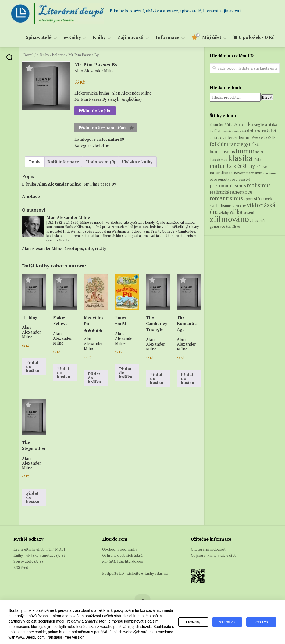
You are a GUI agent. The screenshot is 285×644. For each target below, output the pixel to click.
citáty (101, 248)
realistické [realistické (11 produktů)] (219, 192)
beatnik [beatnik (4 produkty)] (227, 131)
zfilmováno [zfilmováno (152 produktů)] (229, 219)
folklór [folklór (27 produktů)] (218, 144)
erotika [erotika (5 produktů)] (215, 138)
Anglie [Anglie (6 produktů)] (259, 125)
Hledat (267, 97)
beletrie (59, 55)
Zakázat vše (227, 622)
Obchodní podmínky (120, 549)
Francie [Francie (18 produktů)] (235, 144)
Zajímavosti (131, 37)
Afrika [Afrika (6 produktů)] (229, 125)
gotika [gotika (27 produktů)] (252, 144)
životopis (74, 248)
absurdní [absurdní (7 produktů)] (217, 125)
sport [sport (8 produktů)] (248, 199)
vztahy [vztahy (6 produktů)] (224, 213)
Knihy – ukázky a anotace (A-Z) (39, 555)
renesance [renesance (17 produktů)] (241, 192)
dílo (89, 248)
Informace (168, 37)
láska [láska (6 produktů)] (258, 160)
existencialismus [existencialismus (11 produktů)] (236, 138)
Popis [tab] (35, 162)
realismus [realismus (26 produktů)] (259, 185)
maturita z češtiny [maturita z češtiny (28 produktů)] (232, 166)
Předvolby (193, 622)
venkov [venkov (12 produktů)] (239, 206)
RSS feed (21, 567)
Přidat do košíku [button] (33, 366)
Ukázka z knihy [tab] (137, 162)
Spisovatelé (39, 37)
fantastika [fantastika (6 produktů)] (260, 138)
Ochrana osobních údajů (122, 555)
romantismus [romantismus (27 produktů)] (226, 198)
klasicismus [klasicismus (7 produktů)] (218, 160)
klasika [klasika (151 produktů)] (240, 158)
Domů (28, 55)
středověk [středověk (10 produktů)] (263, 198)
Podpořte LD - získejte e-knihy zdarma (135, 573)
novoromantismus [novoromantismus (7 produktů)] (248, 173)
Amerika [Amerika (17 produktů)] (244, 124)
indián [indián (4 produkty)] (260, 152)
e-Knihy (72, 37)
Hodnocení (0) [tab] (101, 162)
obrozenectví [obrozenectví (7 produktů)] (220, 179)
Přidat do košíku (95, 111)
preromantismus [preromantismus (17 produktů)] (228, 185)
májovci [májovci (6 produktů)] (262, 167)
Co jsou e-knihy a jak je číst (213, 555)
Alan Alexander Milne (59, 184)
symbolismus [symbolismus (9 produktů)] (221, 206)
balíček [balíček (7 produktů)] (215, 131)
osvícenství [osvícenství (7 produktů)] (241, 179)
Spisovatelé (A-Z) (28, 561)
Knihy (99, 37)
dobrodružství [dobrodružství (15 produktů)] (262, 131)
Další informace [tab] (63, 162)
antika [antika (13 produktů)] (271, 124)
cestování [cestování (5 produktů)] (239, 131)
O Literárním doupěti (209, 549)
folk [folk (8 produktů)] (271, 138)
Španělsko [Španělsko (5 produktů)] (233, 227)
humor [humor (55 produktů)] (245, 151)
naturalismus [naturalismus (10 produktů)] (222, 173)
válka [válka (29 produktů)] (236, 212)
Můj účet (212, 37)
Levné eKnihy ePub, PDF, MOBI (39, 549)
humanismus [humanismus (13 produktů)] (222, 151)
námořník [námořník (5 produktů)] (270, 173)
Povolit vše (261, 622)
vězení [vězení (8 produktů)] (249, 212)
